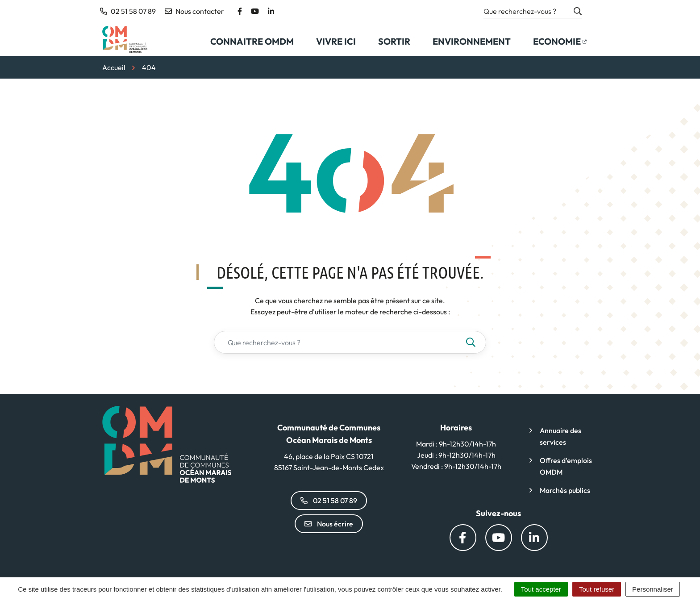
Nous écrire (329, 524)
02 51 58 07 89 (329, 501)
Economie (565, 44)
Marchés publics (565, 490)
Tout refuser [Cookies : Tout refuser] (597, 589)
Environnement (472, 41)
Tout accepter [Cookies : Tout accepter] (541, 589)
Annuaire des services (560, 436)
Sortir (394, 41)
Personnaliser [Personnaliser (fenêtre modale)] (653, 589)
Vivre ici (336, 41)
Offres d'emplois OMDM (566, 466)
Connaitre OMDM (252, 41)
